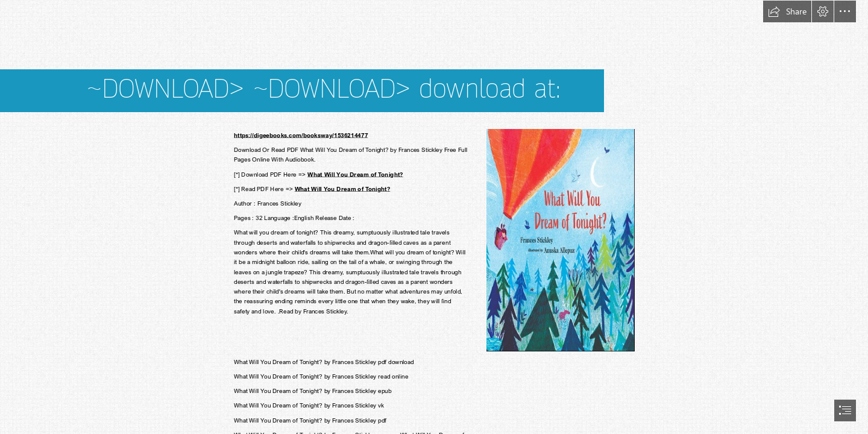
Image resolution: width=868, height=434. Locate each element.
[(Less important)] (560, 240)
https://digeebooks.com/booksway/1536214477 (301, 135)
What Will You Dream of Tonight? (355, 174)
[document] (434, 217)
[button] (787, 11)
